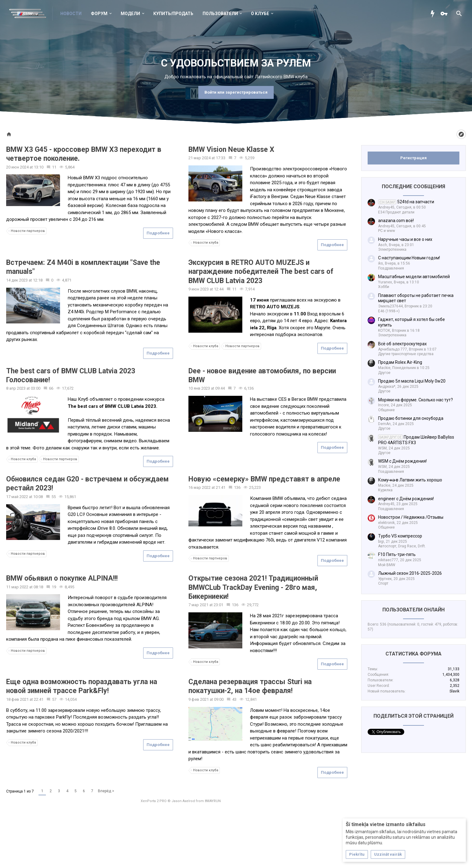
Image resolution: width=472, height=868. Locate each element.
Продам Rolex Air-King (400, 362)
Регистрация (414, 158)
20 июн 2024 (17, 167)
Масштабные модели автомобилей (414, 277)
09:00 (219, 699)
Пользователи (220, 14)
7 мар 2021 (198, 605)
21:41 (221, 487)
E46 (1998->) (389, 311)
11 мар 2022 (17, 587)
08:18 (38, 587)
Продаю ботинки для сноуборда (411, 418)
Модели (130, 14)
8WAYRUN (213, 801)
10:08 (38, 497)
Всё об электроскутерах (402, 344)
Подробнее (158, 233)
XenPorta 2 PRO (154, 801)
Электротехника (392, 249)
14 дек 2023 (17, 280)
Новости (71, 14)
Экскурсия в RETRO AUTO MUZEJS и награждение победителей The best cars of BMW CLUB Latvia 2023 (261, 272)
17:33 (221, 158)
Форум (99, 14)
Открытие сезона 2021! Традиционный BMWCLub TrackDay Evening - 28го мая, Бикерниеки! (253, 587)
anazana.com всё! (396, 221)
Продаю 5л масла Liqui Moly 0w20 (412, 381)
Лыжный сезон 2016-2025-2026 (410, 573)
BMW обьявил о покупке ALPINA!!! (62, 578)
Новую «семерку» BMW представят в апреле (264, 479)
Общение (386, 410)
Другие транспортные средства (406, 354)
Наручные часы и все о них (405, 239)
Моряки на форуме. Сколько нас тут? (416, 400)
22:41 (39, 699)
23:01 (218, 605)
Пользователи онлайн (414, 610)
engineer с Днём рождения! (406, 499)
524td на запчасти (406, 202)
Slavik (454, 691)
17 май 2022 (17, 497)
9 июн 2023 (199, 289)
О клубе (260, 14)
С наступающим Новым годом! (409, 258)
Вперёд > (106, 791)
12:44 (219, 289)
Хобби (384, 287)
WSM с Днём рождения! (402, 461)
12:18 (38, 280)
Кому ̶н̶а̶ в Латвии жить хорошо (410, 480)
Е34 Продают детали (396, 212)
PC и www (387, 231)
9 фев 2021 (199, 699)
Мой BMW (387, 565)
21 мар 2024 (200, 158)
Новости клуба (205, 243)
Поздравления (391, 268)
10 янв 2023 (199, 388)
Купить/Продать (173, 14)
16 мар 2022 (200, 487)
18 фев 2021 (17, 699)
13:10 (39, 167)
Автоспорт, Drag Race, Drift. (402, 546)
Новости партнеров (27, 231)
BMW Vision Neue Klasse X (231, 150)
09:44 (220, 388)
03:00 (36, 388)
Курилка (385, 490)
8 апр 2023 (16, 388)
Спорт (383, 583)
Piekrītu (357, 854)
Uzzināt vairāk (388, 854)
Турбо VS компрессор (400, 536)
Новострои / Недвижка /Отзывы (411, 517)
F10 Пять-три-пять (397, 554)
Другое (384, 373)
